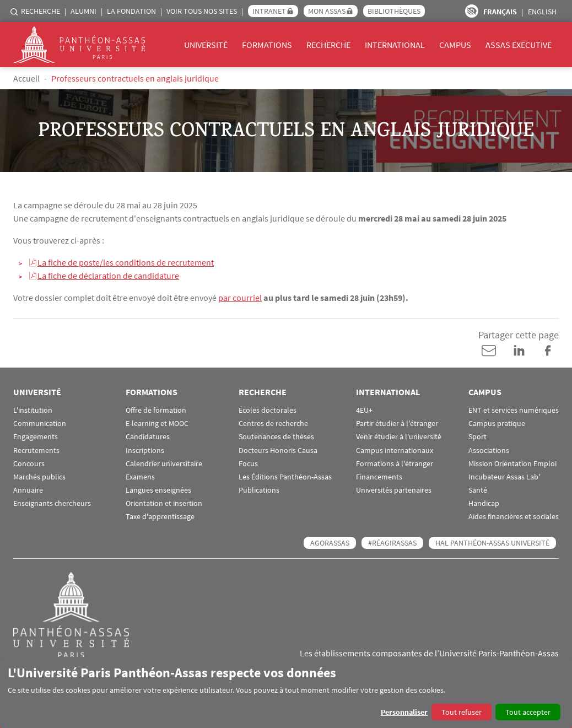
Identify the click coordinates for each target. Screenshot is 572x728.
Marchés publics (39, 476)
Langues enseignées (158, 490)
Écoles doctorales (268, 410)
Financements (379, 476)
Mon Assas (327, 11)
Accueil (26, 78)
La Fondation (131, 11)
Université (206, 45)
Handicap (484, 503)
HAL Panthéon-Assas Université (492, 542)
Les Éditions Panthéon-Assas (285, 476)
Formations (267, 45)
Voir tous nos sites (202, 11)
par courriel (240, 298)
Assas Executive (519, 45)
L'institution (33, 410)
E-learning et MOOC (157, 423)
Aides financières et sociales (514, 517)
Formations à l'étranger (395, 463)
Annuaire (28, 490)
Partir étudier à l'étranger (397, 423)
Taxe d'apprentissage (160, 517)
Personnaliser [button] (404, 712)
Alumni (83, 11)
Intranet (269, 11)
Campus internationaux (395, 450)
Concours (29, 463)
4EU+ (364, 410)
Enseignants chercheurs (52, 503)
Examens (140, 476)
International (395, 45)
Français (500, 12)
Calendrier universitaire (164, 463)
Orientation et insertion (164, 503)
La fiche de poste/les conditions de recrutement (126, 262)
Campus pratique (497, 423)
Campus (455, 45)
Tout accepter (528, 712)
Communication (40, 423)
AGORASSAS (330, 542)
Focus (248, 463)
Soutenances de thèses (276, 436)
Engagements (36, 436)
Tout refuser (462, 712)
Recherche (41, 11)
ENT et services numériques (514, 410)
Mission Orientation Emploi (512, 463)
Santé (478, 490)
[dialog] (286, 692)
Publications (259, 490)
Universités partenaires (394, 490)
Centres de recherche (273, 423)
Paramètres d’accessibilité (472, 11)
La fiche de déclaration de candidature (108, 276)
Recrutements (36, 450)
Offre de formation (156, 410)
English (542, 12)
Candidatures (148, 436)
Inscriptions (145, 450)
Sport (477, 436)
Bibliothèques (394, 11)
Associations (489, 450)
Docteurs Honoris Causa (278, 450)
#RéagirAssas (392, 542)
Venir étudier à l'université (399, 436)
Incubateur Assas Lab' (504, 476)
